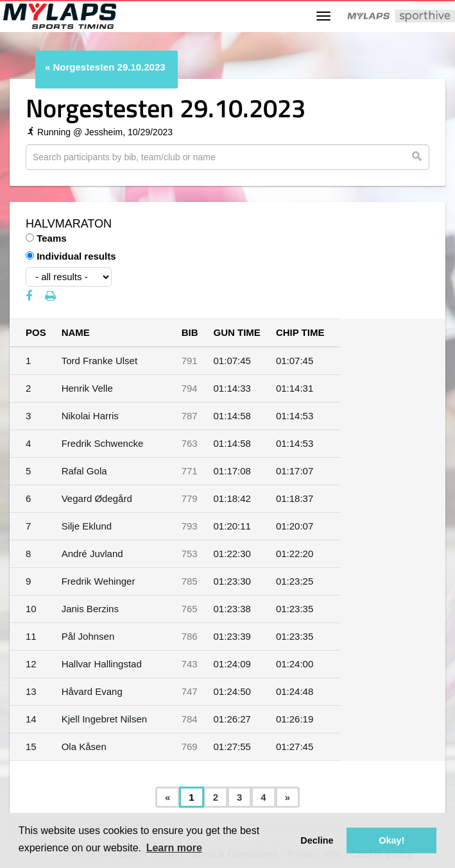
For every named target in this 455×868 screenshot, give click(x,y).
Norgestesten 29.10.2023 (109, 67)
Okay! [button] (391, 840)
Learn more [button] (174, 848)
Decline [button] (317, 840)
